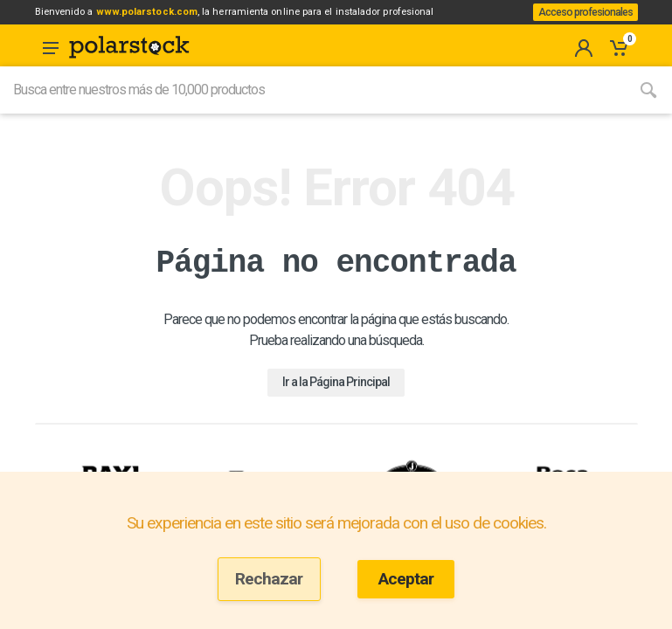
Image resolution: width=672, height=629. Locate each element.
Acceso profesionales (578, 23)
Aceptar (406, 579)
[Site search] (312, 111)
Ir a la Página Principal (336, 402)
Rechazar (269, 579)
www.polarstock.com (171, 17)
